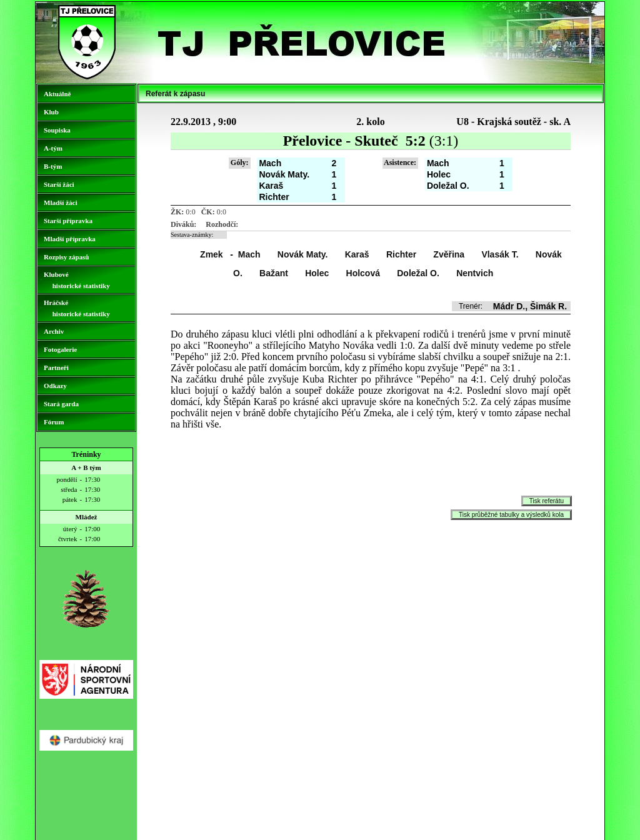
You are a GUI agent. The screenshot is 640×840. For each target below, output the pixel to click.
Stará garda (61, 404)
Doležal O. (418, 273)
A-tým (53, 148)
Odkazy (55, 386)
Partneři (56, 367)
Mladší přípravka (70, 239)
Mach (249, 254)
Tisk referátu (547, 501)
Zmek (212, 254)
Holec (317, 273)
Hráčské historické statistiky (77, 308)
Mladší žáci (60, 202)
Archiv (54, 331)
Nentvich (475, 273)
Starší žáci (59, 184)
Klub (51, 112)
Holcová (363, 273)
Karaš (357, 254)
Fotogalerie (60, 349)
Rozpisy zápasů (66, 257)
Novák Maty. (303, 254)
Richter (401, 254)
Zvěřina (449, 254)
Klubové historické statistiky (77, 280)
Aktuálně (57, 94)
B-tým (53, 166)
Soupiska (57, 130)
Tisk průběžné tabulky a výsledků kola (511, 515)
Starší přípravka (68, 221)
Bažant (274, 273)
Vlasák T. (500, 254)
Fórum (54, 422)
